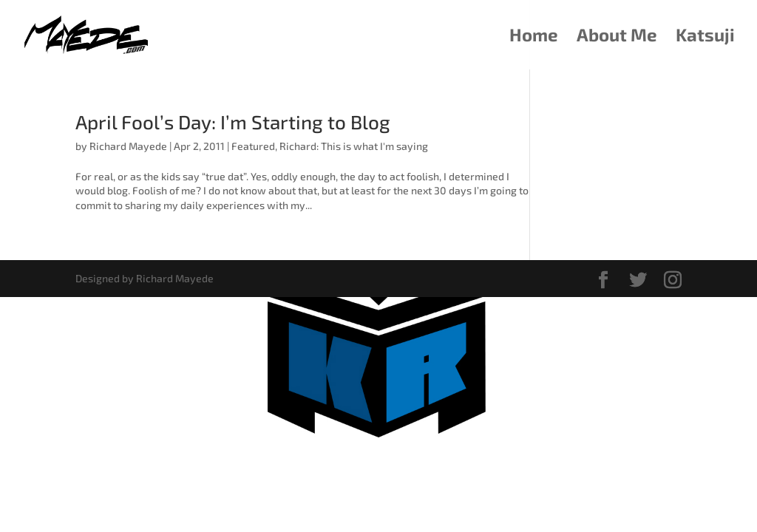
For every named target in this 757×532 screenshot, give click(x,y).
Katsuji (705, 37)
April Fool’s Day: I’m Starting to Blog (233, 122)
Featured (253, 146)
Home (534, 37)
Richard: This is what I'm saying (354, 146)
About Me (617, 37)
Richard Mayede (128, 146)
